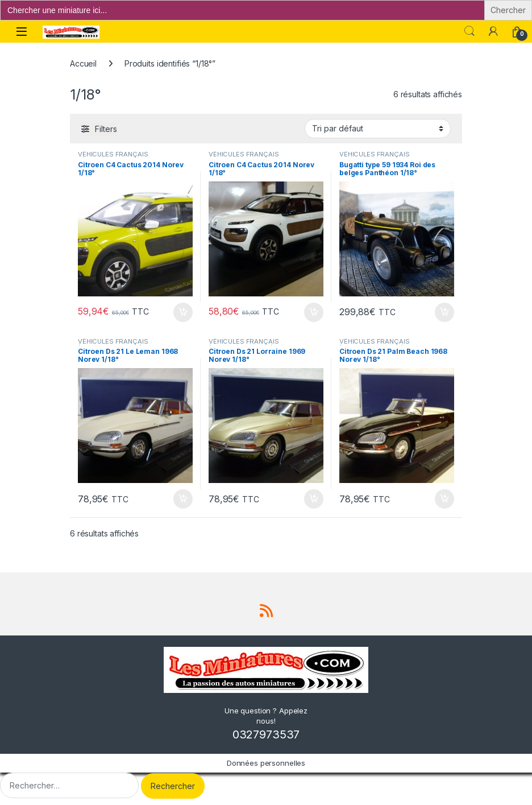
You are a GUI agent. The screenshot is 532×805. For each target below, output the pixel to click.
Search (469, 31)
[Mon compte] (493, 31)
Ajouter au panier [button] (183, 312)
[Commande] (378, 129)
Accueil (83, 63)
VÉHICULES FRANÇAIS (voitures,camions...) (113, 158)
